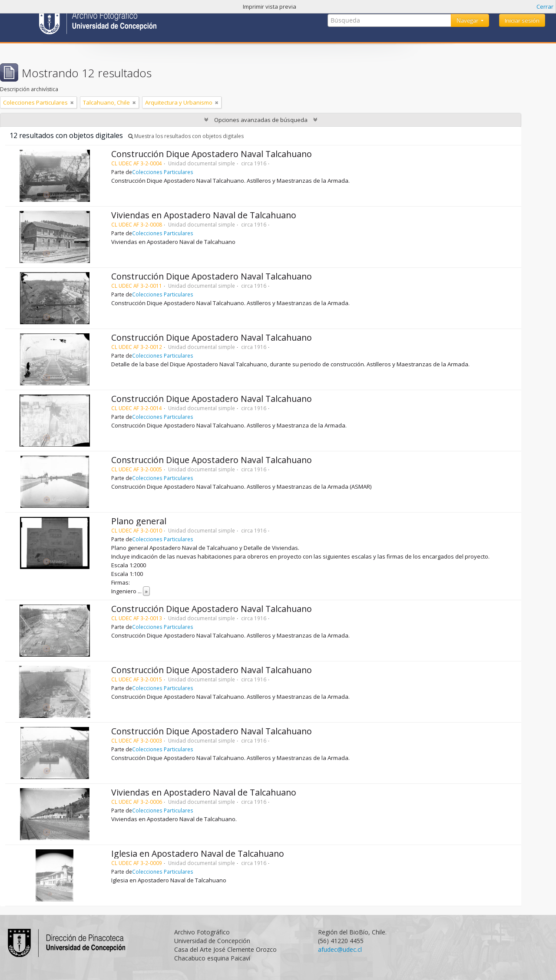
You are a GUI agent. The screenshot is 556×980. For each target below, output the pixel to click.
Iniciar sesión (522, 20)
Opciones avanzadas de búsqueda (261, 120)
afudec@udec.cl (340, 949)
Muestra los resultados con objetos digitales (186, 136)
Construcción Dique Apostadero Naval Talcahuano (212, 154)
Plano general (139, 521)
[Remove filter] (72, 102)
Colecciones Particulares (163, 172)
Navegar (468, 20)
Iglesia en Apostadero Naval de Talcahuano (198, 853)
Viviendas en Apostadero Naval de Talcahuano (204, 215)
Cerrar (545, 7)
